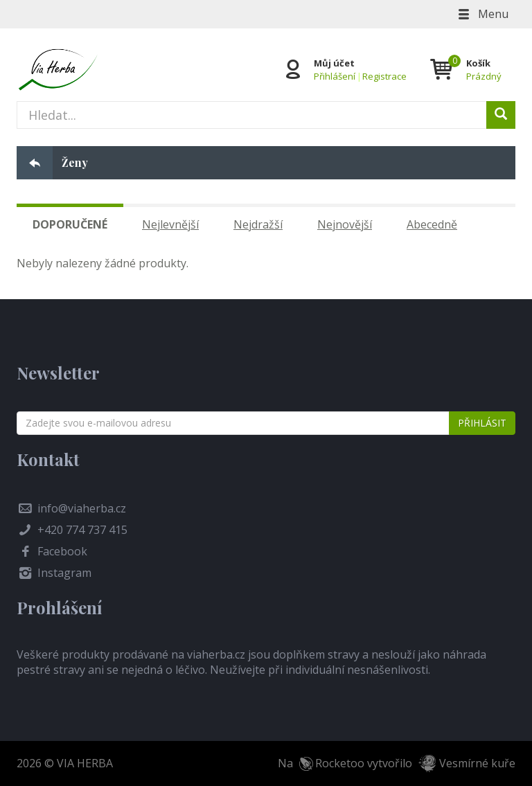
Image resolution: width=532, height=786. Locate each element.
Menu (482, 14)
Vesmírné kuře (477, 763)
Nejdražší (258, 224)
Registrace (384, 76)
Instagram (64, 573)
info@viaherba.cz (82, 508)
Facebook (62, 551)
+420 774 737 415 (82, 530)
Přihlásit (482, 423)
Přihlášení (335, 76)
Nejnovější (345, 224)
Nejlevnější (170, 224)
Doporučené (70, 224)
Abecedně (432, 224)
